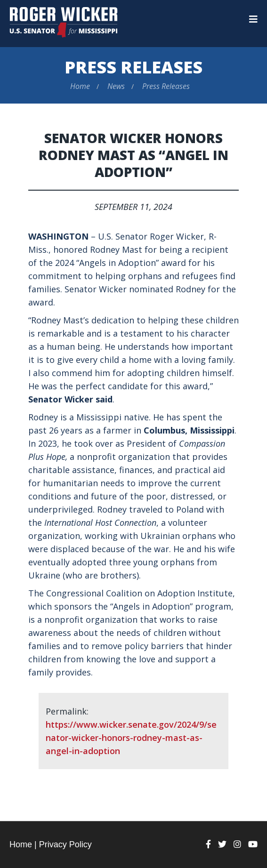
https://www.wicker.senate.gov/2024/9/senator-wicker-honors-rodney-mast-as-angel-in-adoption (131, 738)
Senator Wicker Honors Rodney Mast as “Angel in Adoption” (133, 155)
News (116, 86)
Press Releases (133, 67)
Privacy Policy (65, 844)
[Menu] (253, 19)
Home (80, 86)
